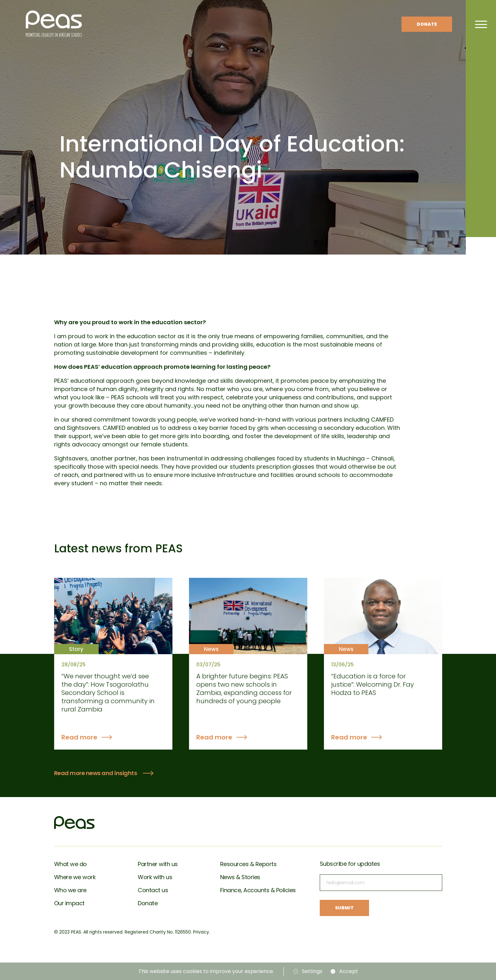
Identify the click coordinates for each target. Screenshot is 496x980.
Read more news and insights (96, 773)
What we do (70, 864)
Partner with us (158, 864)
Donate (427, 24)
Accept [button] (349, 971)
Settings (312, 971)
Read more (79, 737)
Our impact (69, 903)
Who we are (70, 890)
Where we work (75, 877)
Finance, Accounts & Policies (258, 890)
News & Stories (240, 877)
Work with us (155, 877)
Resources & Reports (248, 864)
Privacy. (202, 932)
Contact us (153, 890)
